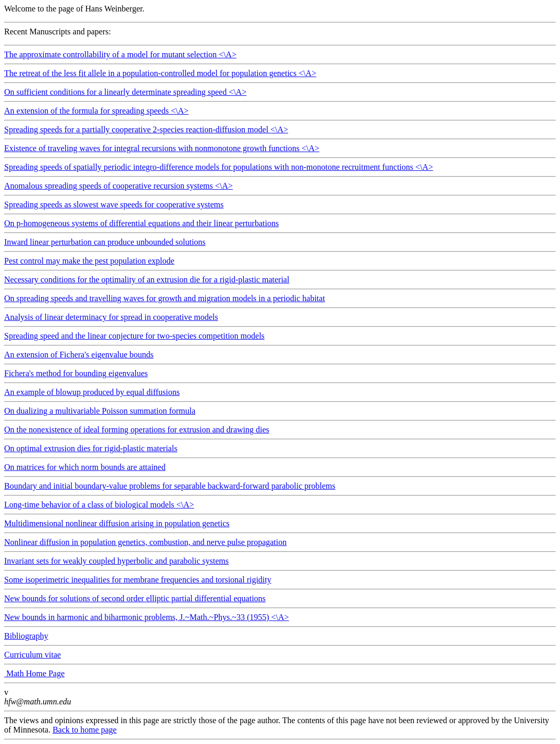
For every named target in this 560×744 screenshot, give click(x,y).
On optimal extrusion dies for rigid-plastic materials (91, 448)
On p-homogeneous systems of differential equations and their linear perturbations (141, 223)
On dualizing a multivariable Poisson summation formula (100, 411)
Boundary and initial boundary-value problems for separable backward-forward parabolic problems (170, 486)
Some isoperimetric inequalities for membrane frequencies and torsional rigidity (138, 580)
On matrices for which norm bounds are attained (85, 467)
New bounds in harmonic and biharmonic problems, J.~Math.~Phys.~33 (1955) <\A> (280, 620)
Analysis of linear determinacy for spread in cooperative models (111, 317)
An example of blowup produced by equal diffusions (92, 392)
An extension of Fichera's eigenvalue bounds (79, 355)
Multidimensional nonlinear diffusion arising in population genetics (117, 523)
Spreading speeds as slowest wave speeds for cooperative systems (114, 204)
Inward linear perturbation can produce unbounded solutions (105, 242)
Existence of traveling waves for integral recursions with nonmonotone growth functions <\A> (280, 151)
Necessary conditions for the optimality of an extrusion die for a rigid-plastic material (147, 280)
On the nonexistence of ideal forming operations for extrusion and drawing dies (137, 430)
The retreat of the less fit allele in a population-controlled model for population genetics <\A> (280, 76)
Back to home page (85, 730)
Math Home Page (34, 673)
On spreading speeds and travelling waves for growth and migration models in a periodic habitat (165, 298)
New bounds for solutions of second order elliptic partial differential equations (135, 598)
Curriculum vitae (33, 655)
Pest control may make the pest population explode (89, 261)
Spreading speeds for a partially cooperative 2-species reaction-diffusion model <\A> (280, 132)
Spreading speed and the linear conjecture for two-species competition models (134, 336)
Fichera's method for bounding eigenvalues (76, 373)
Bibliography (26, 636)
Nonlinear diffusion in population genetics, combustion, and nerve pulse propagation (145, 542)
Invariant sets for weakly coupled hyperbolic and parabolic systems (116, 561)
